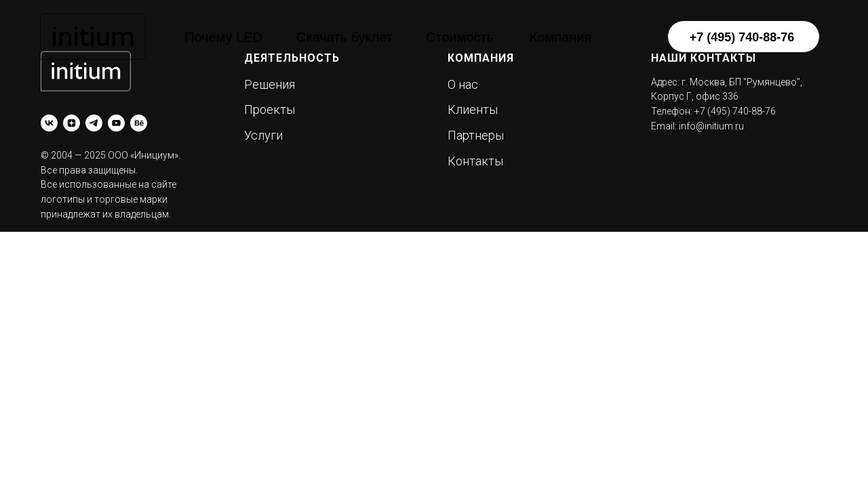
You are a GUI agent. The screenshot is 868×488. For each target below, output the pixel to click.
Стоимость (460, 37)
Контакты (475, 161)
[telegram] (94, 123)
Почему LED (223, 37)
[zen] (72, 123)
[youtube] (116, 123)
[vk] (49, 123)
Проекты (270, 109)
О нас (463, 84)
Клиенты (473, 109)
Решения (270, 84)
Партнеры (476, 135)
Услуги (263, 135)
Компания (561, 37)
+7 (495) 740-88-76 (742, 37)
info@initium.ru (711, 126)
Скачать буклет (344, 37)
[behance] (139, 123)
